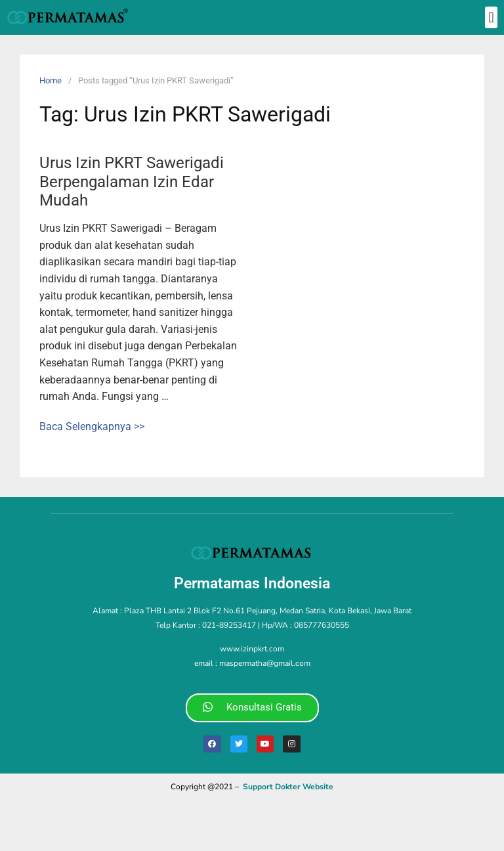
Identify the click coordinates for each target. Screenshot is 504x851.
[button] (491, 17)
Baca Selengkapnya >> (92, 426)
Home (51, 80)
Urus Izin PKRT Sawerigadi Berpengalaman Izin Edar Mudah (132, 182)
